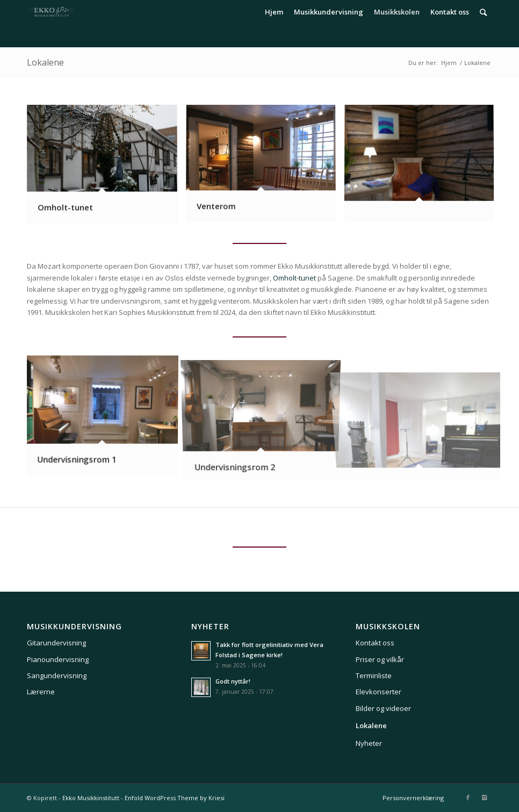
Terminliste (374, 676)
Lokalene (45, 62)
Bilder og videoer (383, 708)
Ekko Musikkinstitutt (91, 798)
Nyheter (369, 743)
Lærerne (41, 692)
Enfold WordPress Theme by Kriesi (175, 798)
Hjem (449, 63)
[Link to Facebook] (468, 797)
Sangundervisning (57, 676)
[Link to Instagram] (484, 797)
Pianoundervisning (58, 659)
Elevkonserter (379, 692)
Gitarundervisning (56, 643)
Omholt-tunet (294, 278)
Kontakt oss (375, 643)
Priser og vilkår (380, 659)
